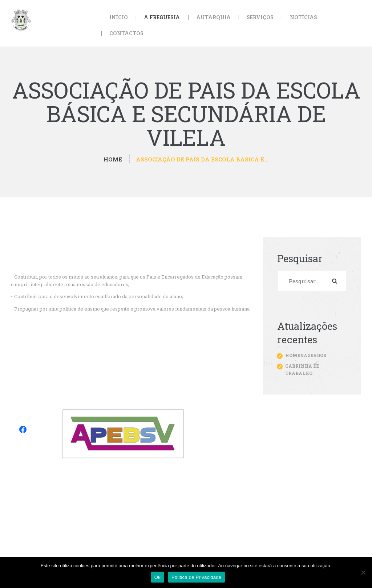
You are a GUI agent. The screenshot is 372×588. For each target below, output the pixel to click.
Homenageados (306, 355)
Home (113, 159)
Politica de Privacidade (196, 577)
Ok (157, 577)
